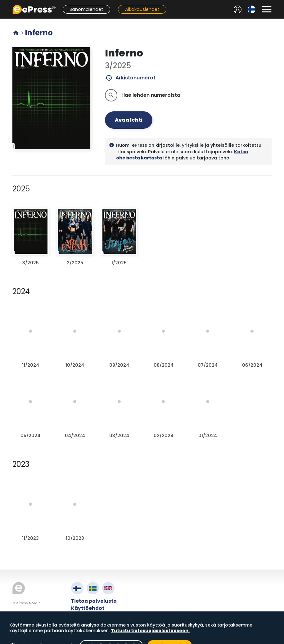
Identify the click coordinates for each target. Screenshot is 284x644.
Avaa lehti (129, 120)
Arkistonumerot (130, 78)
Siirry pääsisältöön (3, 3)
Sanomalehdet (86, 9)
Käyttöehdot (88, 608)
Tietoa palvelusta (94, 601)
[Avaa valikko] (267, 9)
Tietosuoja (85, 615)
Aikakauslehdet (142, 9)
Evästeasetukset (93, 622)
